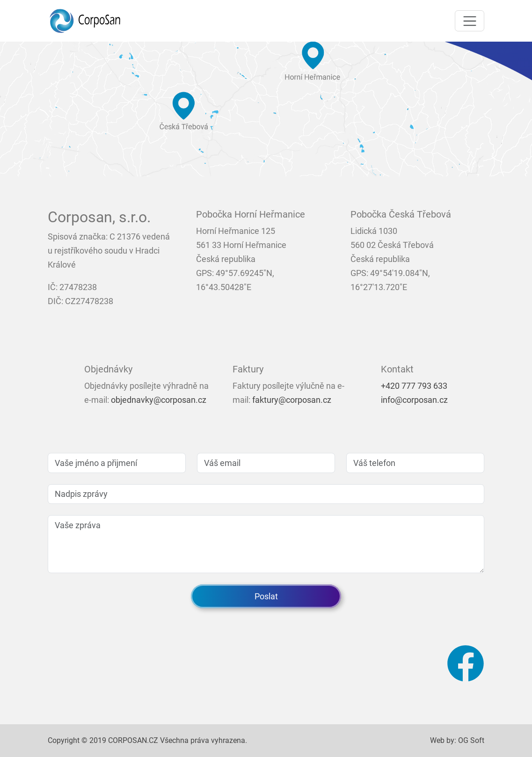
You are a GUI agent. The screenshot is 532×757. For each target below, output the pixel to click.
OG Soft (471, 740)
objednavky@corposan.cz (159, 400)
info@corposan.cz (414, 400)
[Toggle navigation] (470, 21)
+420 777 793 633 (414, 386)
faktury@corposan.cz (292, 400)
